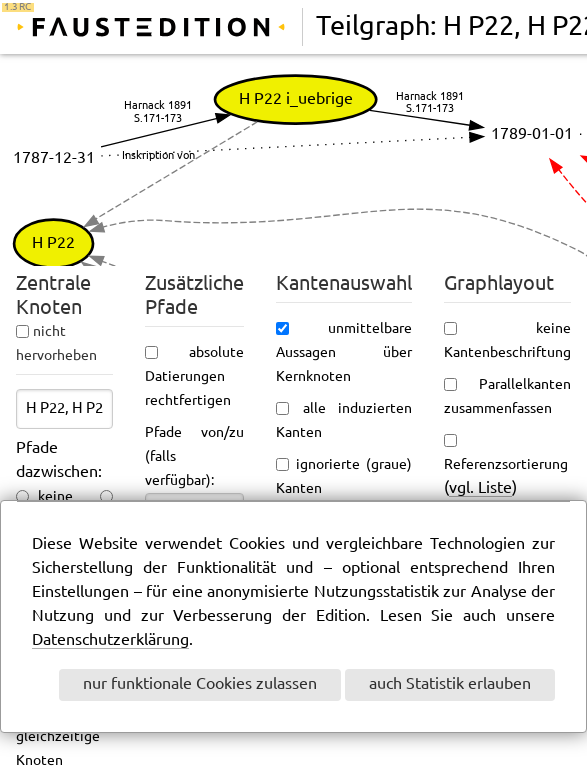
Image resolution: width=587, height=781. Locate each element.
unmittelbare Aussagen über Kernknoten (344, 353)
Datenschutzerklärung (110, 640)
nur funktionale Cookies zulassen (200, 684)
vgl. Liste (480, 488)
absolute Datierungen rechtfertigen (194, 377)
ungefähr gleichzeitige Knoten (64, 737)
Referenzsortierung (506, 465)
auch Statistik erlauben (450, 684)
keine (55, 497)
